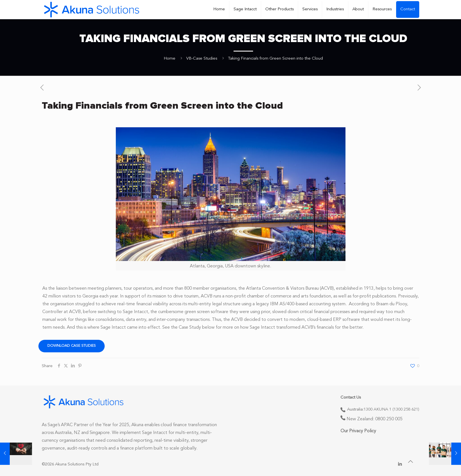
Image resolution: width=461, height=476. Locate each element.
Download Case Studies (72, 346)
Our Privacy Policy (358, 431)
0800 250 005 (389, 419)
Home (170, 59)
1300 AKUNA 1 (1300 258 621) (391, 410)
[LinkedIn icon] (400, 464)
